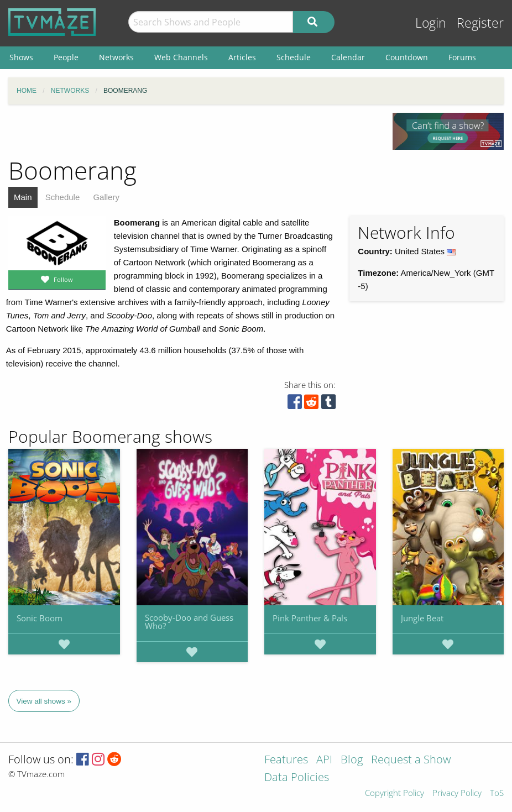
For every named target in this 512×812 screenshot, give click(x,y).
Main (23, 197)
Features (286, 760)
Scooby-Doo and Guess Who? (189, 622)
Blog (352, 760)
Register (480, 23)
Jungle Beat (422, 618)
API (324, 760)
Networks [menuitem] (116, 57)
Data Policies (297, 778)
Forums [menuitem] (462, 57)
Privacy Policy (457, 793)
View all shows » (44, 701)
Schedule (63, 197)
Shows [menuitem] (21, 57)
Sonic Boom (40, 618)
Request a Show (411, 760)
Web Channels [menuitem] (181, 57)
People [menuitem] (66, 57)
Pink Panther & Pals (310, 618)
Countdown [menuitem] (407, 57)
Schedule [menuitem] (294, 57)
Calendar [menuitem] (348, 57)
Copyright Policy (395, 793)
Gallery (106, 197)
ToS (497, 793)
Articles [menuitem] (242, 57)
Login (431, 23)
